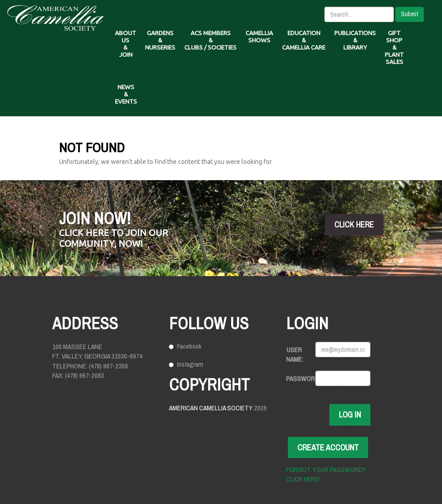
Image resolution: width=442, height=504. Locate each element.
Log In (350, 415)
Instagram (190, 364)
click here (354, 225)
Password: (297, 379)
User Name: (295, 354)
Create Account (328, 447)
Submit (410, 14)
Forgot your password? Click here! (326, 474)
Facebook (189, 346)
